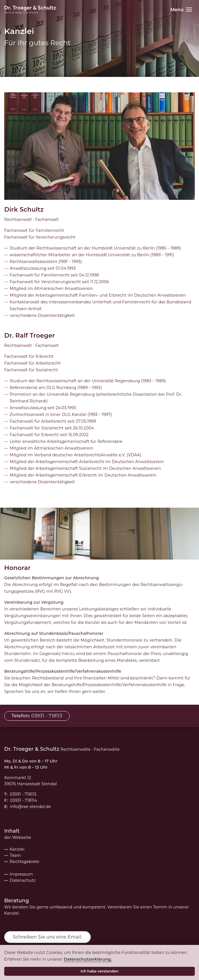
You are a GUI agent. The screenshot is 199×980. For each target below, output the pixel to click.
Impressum (22, 874)
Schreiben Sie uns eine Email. (48, 937)
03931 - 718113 (23, 794)
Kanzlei (17, 849)
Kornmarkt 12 (18, 778)
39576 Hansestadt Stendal (30, 784)
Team (15, 855)
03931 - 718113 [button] (37, 716)
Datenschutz (23, 880)
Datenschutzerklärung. (89, 959)
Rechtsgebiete (25, 862)
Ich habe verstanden (100, 971)
